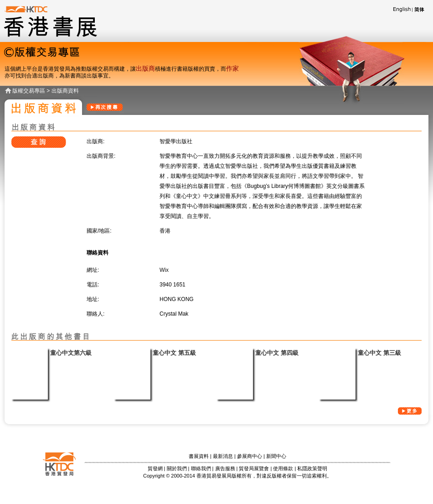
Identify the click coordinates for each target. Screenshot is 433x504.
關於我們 (177, 468)
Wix (164, 270)
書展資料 (199, 456)
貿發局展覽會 (254, 468)
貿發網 (155, 468)
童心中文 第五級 (174, 353)
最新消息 (223, 456)
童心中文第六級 (71, 353)
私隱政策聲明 (312, 468)
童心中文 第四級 (277, 353)
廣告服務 (225, 468)
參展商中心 (250, 456)
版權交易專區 (29, 91)
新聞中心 (276, 456)
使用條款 (283, 468)
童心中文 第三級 (379, 353)
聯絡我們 (201, 468)
